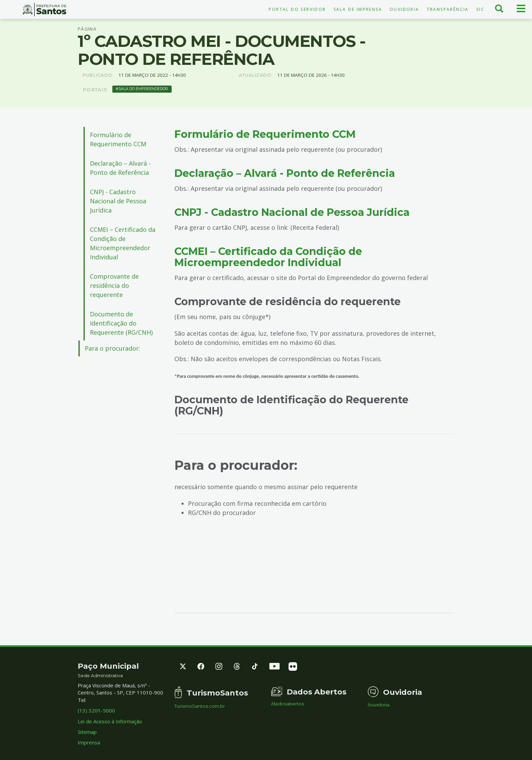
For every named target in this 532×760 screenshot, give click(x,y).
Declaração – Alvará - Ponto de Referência (120, 168)
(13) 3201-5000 (96, 710)
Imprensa (89, 742)
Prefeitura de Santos (44, 10)
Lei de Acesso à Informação (110, 721)
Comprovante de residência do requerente (114, 285)
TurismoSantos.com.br (200, 706)
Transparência (448, 9)
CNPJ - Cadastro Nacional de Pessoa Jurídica (118, 201)
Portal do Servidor (297, 9)
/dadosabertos (288, 704)
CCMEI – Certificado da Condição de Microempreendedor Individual (123, 243)
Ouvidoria (404, 9)
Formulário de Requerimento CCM (121, 139)
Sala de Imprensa (358, 9)
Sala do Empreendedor (143, 89)
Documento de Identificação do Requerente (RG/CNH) (121, 323)
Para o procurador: (112, 348)
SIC (480, 9)
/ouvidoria (379, 705)
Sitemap (87, 732)
